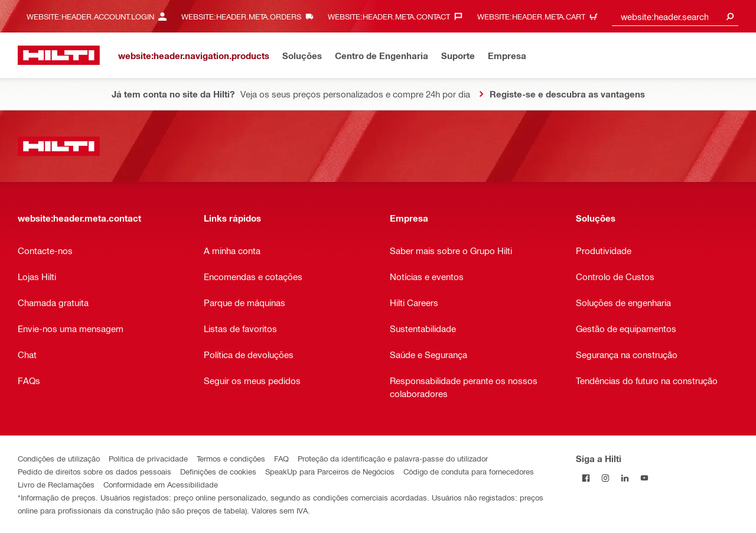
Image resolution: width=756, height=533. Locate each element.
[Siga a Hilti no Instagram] (605, 478)
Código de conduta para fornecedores (469, 471)
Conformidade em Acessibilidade (161, 484)
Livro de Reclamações (56, 484)
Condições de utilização (59, 458)
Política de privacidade (148, 458)
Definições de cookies (218, 471)
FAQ (281, 458)
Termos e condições (231, 458)
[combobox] (675, 16)
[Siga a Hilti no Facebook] (586, 478)
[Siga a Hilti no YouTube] (644, 478)
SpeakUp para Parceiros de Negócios (330, 471)
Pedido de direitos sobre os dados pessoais (94, 471)
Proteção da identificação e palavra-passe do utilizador (393, 458)
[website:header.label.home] (59, 55)
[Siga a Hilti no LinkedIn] (625, 478)
